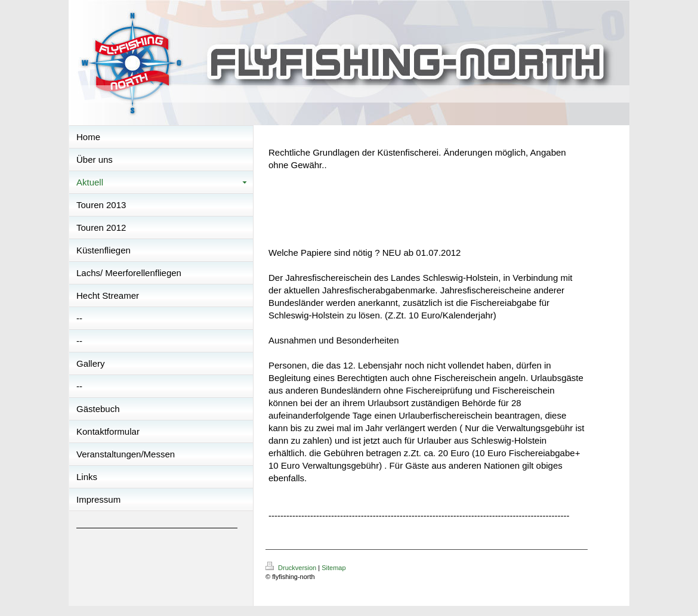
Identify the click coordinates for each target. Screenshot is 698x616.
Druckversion (292, 568)
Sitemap (333, 568)
